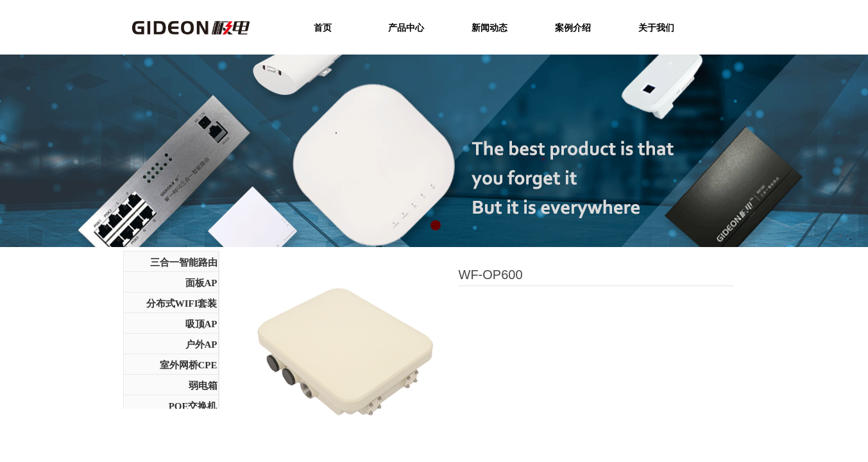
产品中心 (406, 28)
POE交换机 (193, 406)
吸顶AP (201, 324)
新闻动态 (489, 28)
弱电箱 (203, 386)
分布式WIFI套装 (182, 304)
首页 (323, 28)
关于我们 (656, 28)
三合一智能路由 (184, 262)
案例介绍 (573, 28)
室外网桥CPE (189, 365)
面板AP (201, 283)
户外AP (201, 345)
